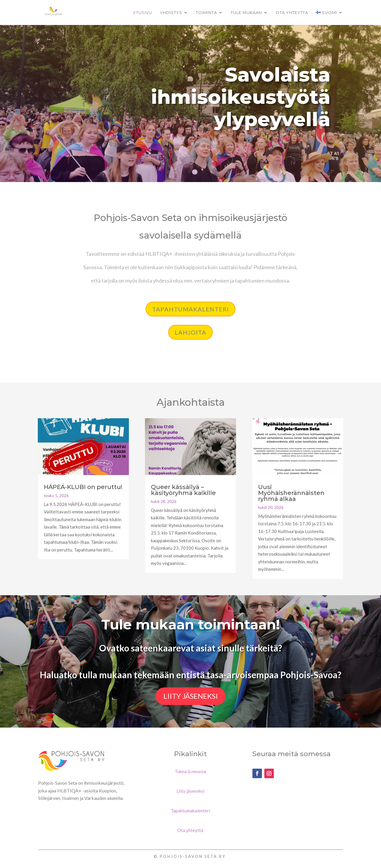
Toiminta (206, 13)
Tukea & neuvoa (190, 771)
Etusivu (143, 13)
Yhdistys (171, 13)
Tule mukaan (246, 13)
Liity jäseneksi (191, 696)
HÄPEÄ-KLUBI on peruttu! (83, 487)
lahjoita (190, 332)
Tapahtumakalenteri (190, 309)
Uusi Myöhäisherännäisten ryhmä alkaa (291, 493)
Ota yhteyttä (292, 13)
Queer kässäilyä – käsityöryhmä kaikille (183, 490)
